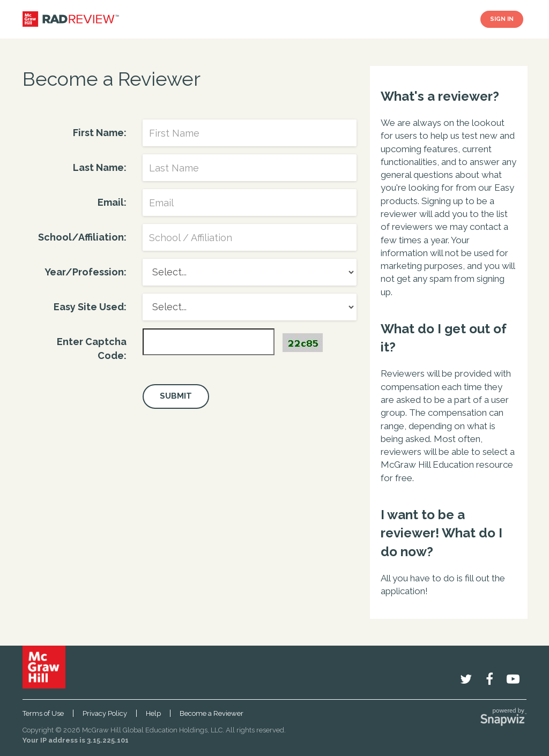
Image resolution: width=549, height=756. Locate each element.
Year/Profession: (86, 272)
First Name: (100, 133)
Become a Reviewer (212, 713)
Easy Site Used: (90, 307)
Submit (176, 396)
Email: (112, 202)
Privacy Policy (105, 713)
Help (153, 713)
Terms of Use (43, 713)
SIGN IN (502, 19)
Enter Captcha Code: (92, 349)
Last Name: (100, 167)
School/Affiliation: (82, 237)
